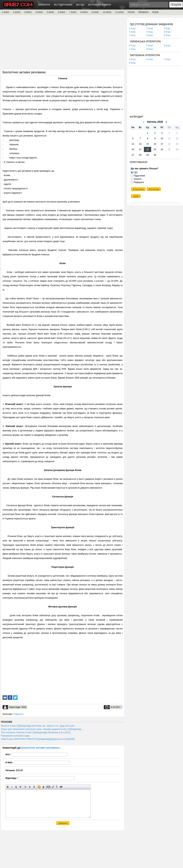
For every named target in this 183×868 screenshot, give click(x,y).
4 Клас (132, 32)
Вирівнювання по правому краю (34, 787)
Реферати (18, 714)
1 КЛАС (6, 12)
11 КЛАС (119, 12)
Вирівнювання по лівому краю (26, 787)
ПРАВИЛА (143, 12)
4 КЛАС (39, 12)
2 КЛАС (17, 12)
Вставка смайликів (39, 787)
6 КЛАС (62, 12)
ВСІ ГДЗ (80, 5)
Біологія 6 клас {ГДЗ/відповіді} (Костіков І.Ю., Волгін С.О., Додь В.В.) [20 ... (39, 726)
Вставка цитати (53, 787)
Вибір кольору (43, 787)
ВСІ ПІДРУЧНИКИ (63, 5)
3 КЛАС (28, 12)
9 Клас (167, 35)
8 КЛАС (84, 12)
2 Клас (150, 28)
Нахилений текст (12, 787)
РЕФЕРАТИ (44, 5)
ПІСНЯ (131, 12)
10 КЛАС (107, 12)
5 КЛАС (50, 12)
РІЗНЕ (155, 12)
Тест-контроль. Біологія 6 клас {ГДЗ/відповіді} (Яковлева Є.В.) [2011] (36, 732)
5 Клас (150, 32)
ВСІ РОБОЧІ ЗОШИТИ (100, 5)
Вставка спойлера (61, 787)
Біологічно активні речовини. (41, 748)
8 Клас (150, 35)
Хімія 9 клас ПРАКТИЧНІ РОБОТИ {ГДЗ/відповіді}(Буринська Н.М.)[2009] (38, 739)
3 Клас (167, 28)
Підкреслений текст (16, 787)
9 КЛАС (95, 12)
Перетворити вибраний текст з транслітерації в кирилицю (57, 787)
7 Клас (132, 35)
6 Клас (167, 32)
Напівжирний (8, 787)
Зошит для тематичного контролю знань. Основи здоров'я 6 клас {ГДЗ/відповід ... (42, 729)
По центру (30, 787)
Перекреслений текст (20, 787)
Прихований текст (48, 787)
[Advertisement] (63, 43)
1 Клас (132, 28)
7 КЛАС (73, 12)
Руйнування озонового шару (15, 736)
